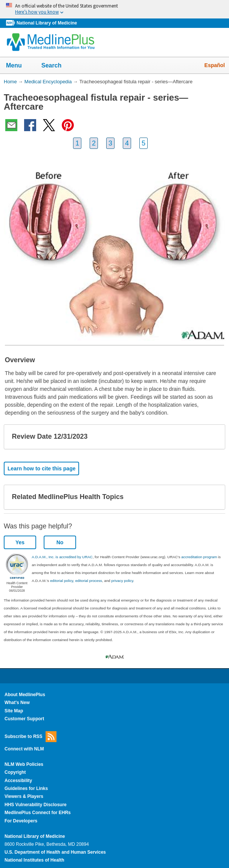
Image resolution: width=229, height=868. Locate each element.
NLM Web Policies (24, 764)
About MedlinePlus (25, 695)
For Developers (21, 821)
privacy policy (122, 581)
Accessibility (18, 781)
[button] (213, 437)
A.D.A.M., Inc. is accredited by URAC (62, 557)
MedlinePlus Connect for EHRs (38, 813)
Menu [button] (19, 66)
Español (215, 65)
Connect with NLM (24, 749)
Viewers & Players (24, 796)
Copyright (15, 772)
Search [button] (56, 66)
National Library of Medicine (47, 23)
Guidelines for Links (26, 788)
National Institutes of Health (34, 860)
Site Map (14, 711)
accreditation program (199, 557)
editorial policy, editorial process (76, 581)
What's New (17, 703)
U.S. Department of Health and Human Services (55, 852)
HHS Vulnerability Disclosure (36, 805)
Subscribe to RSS (31, 737)
